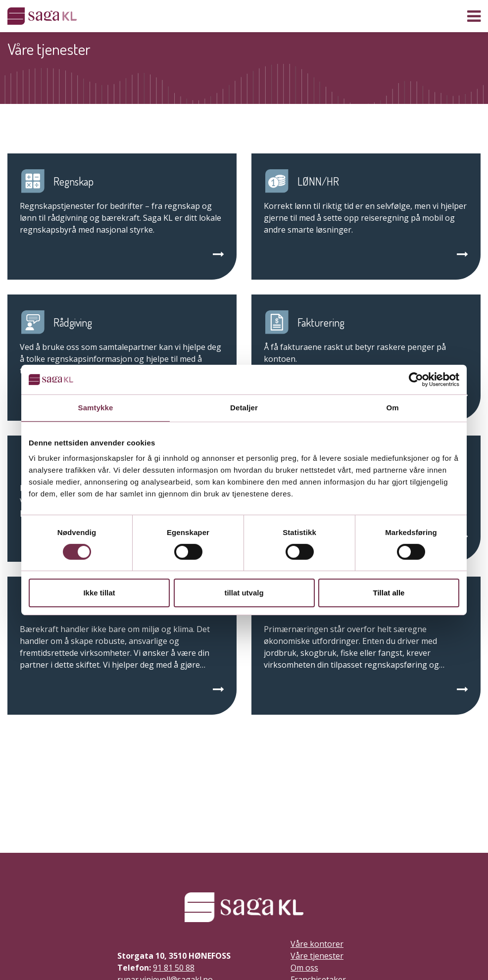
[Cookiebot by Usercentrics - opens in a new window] (416, 380)
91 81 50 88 (174, 968)
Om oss (304, 968)
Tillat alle (389, 593)
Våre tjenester (317, 956)
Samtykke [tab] (96, 408)
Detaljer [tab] (244, 408)
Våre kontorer (317, 944)
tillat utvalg (244, 593)
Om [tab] (392, 408)
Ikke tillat (99, 593)
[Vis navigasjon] (474, 16)
